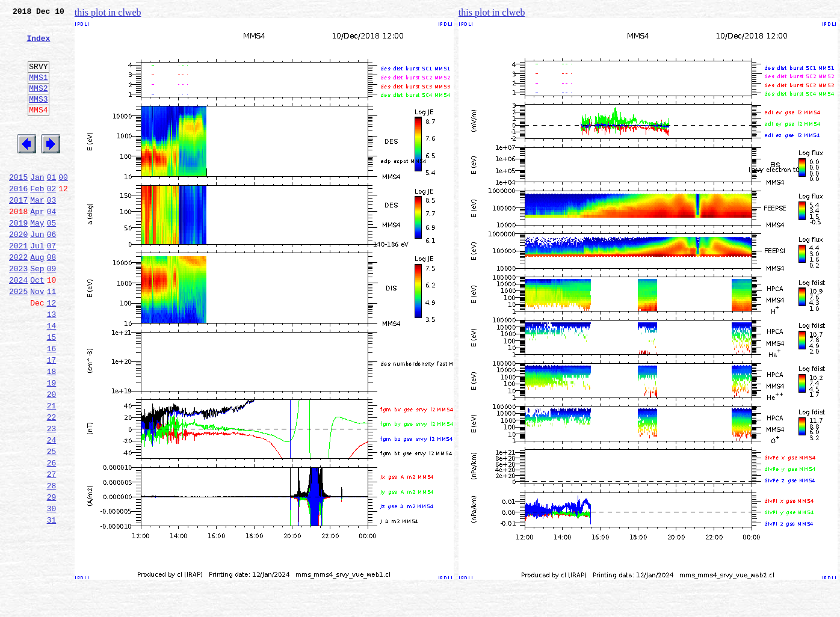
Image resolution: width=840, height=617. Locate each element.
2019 (18, 259)
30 (52, 589)
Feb (37, 219)
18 (52, 431)
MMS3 (38, 117)
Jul (37, 285)
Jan (37, 206)
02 (52, 219)
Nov (37, 338)
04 (52, 245)
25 (52, 523)
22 (52, 483)
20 (52, 457)
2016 (18, 219)
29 (52, 576)
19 (52, 444)
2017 (18, 232)
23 (52, 497)
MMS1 (38, 91)
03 (52, 232)
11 (52, 338)
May (37, 259)
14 (52, 378)
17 (52, 417)
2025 (18, 338)
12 (52, 351)
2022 (18, 298)
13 (52, 364)
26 (52, 536)
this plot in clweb (108, 12)
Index (38, 45)
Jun (37, 272)
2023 (18, 312)
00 (63, 206)
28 (52, 563)
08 (52, 298)
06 (52, 272)
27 (52, 550)
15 (52, 391)
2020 (18, 272)
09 (52, 312)
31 (52, 603)
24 (52, 510)
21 (52, 470)
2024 (18, 325)
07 (52, 285)
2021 (18, 285)
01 (52, 206)
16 (52, 404)
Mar (37, 232)
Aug (37, 298)
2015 (18, 206)
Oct (37, 325)
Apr (37, 245)
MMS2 (38, 104)
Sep (37, 312)
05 (52, 259)
